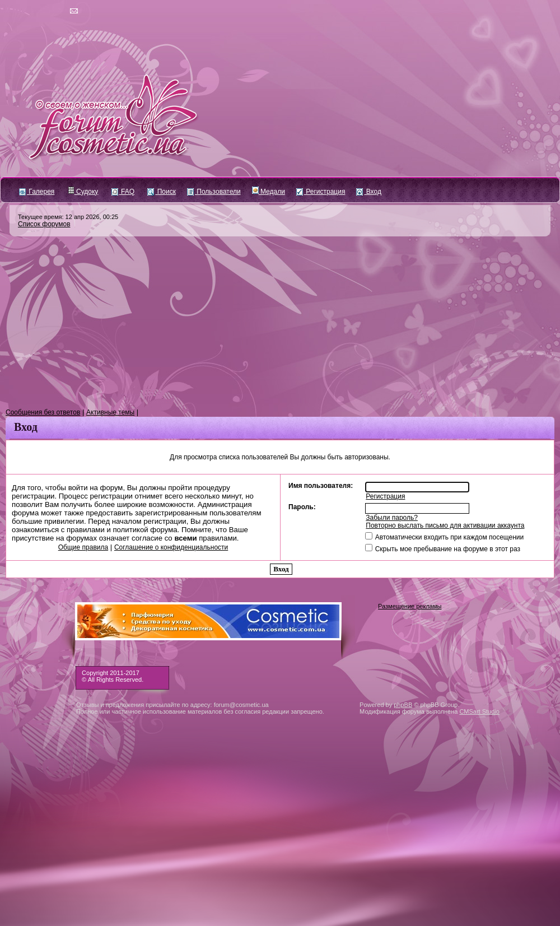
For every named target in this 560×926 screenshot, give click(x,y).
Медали (269, 192)
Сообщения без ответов (43, 412)
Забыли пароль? (392, 518)
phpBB (403, 705)
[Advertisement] (280, 323)
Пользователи (214, 192)
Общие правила (83, 547)
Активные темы (110, 412)
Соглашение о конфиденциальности (171, 547)
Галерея (37, 192)
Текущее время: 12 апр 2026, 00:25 (68, 217)
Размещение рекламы (410, 606)
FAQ (123, 192)
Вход (368, 192)
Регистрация (321, 192)
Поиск (162, 192)
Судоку (83, 192)
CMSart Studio (479, 711)
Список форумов (44, 224)
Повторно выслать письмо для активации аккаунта (445, 525)
